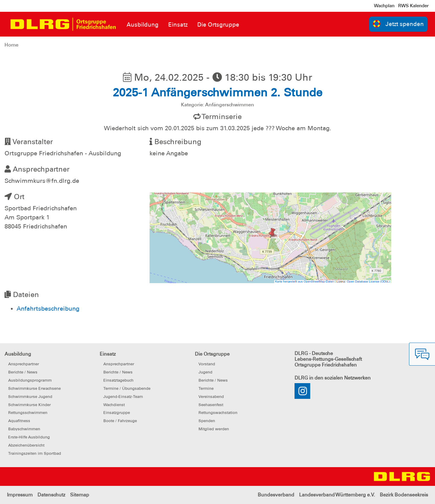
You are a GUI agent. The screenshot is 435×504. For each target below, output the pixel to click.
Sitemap (80, 495)
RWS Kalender (413, 6)
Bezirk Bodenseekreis (404, 495)
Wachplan (384, 6)
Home (11, 45)
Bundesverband (276, 495)
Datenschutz (51, 495)
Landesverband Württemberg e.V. (337, 495)
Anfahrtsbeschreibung (48, 309)
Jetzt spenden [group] (398, 24)
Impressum (20, 495)
